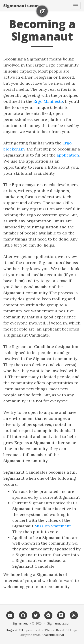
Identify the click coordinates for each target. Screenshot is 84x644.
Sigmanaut (20, 623)
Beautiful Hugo (67, 630)
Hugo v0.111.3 (15, 630)
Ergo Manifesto (48, 101)
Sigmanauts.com (21, 6)
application (68, 155)
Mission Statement (53, 526)
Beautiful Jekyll (53, 635)
